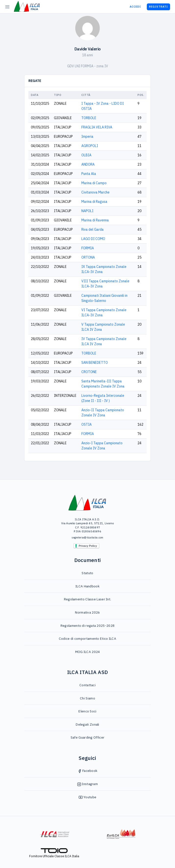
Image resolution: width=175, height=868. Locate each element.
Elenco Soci (87, 711)
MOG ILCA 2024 (88, 652)
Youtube (87, 797)
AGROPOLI (90, 146)
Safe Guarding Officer (87, 737)
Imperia (87, 137)
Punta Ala (89, 174)
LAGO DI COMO (93, 239)
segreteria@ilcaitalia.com (87, 537)
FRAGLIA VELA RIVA (97, 127)
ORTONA (88, 257)
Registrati (158, 7)
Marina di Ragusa (94, 202)
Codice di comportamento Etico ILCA (87, 639)
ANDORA (88, 164)
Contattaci (87, 685)
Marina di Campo (94, 183)
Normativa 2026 (87, 612)
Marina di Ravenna (95, 220)
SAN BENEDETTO (95, 363)
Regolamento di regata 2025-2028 (87, 626)
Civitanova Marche (95, 192)
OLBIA (86, 155)
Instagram (87, 784)
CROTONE (89, 372)
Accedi (135, 7)
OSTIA (87, 424)
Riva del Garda (93, 229)
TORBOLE (89, 118)
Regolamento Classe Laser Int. (88, 599)
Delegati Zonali (87, 724)
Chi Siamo (87, 698)
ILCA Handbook (87, 586)
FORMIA (88, 248)
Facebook (88, 771)
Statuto (87, 573)
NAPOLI (87, 211)
